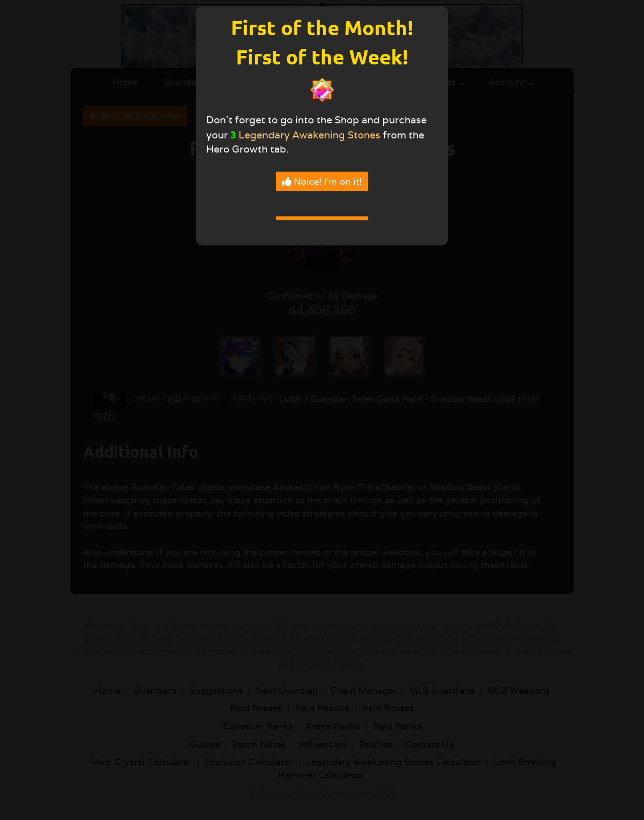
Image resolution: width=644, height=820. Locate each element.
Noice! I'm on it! (322, 181)
